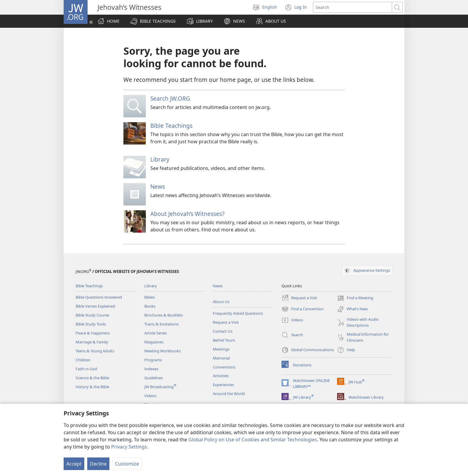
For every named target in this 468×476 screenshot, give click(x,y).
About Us (221, 302)
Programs (153, 360)
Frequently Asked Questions (238, 313)
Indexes (151, 369)
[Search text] (352, 7)
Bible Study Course (92, 315)
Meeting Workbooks (163, 351)
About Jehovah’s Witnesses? (187, 214)
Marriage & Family (92, 342)
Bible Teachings (171, 126)
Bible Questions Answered (99, 297)
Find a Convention (303, 309)
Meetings (221, 349)
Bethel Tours (224, 340)
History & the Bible (92, 387)
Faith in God (86, 369)
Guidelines (154, 378)
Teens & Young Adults (95, 351)
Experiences (223, 385)
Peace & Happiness (93, 333)
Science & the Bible (92, 378)
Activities (221, 376)
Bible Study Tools (91, 324)
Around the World (229, 394)
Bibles (150, 297)
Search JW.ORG (170, 98)
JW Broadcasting (160, 387)
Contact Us (223, 331)
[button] (153, 21)
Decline (98, 464)
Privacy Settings (129, 447)
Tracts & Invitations (162, 324)
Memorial (221, 358)
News (158, 186)
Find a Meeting (355, 298)
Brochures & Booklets (164, 315)
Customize (127, 464)
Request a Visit (226, 322)
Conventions (224, 367)
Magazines (154, 342)
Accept (74, 464)
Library (160, 159)
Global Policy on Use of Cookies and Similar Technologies (253, 440)
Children (83, 360)
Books (150, 306)
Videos (150, 396)
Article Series (156, 333)
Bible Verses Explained (95, 306)
